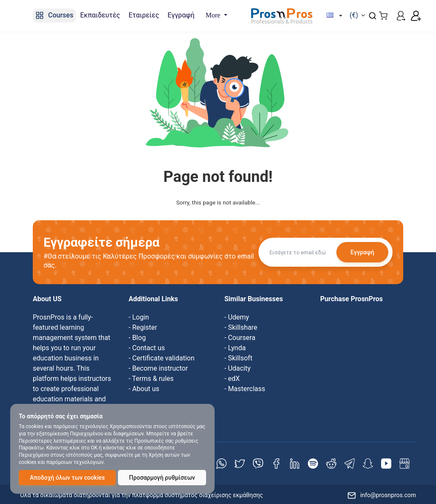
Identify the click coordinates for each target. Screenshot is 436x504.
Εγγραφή (362, 252)
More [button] (214, 15)
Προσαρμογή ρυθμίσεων (162, 478)
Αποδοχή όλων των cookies (67, 478)
